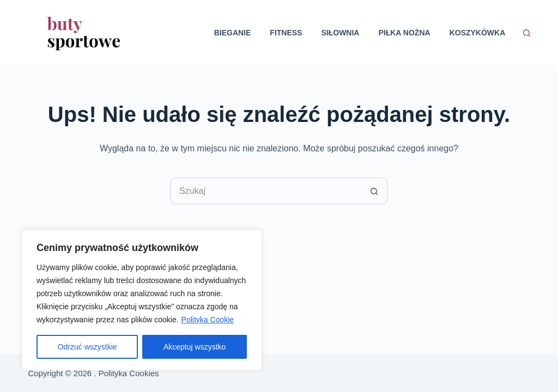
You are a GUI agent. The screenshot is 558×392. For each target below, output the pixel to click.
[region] (142, 300)
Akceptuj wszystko (195, 347)
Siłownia (340, 33)
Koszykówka (478, 33)
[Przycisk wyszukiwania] (374, 191)
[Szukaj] (527, 33)
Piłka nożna (404, 33)
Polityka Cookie (208, 320)
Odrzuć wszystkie (87, 347)
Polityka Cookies (129, 373)
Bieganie (233, 33)
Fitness (286, 33)
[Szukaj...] (265, 191)
